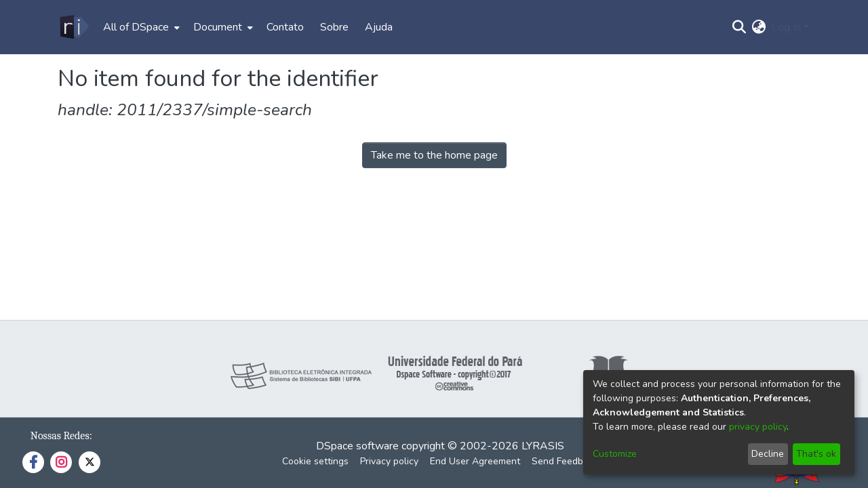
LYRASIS (543, 446)
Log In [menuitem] (786, 27)
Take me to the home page (434, 155)
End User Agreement (475, 461)
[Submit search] (739, 27)
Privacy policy (389, 461)
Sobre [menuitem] (334, 27)
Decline (768, 454)
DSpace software (357, 446)
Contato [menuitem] (285, 27)
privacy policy (758, 427)
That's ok (816, 454)
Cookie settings (315, 461)
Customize (615, 454)
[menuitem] (140, 27)
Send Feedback (565, 461)
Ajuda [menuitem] (379, 27)
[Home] (74, 27)
